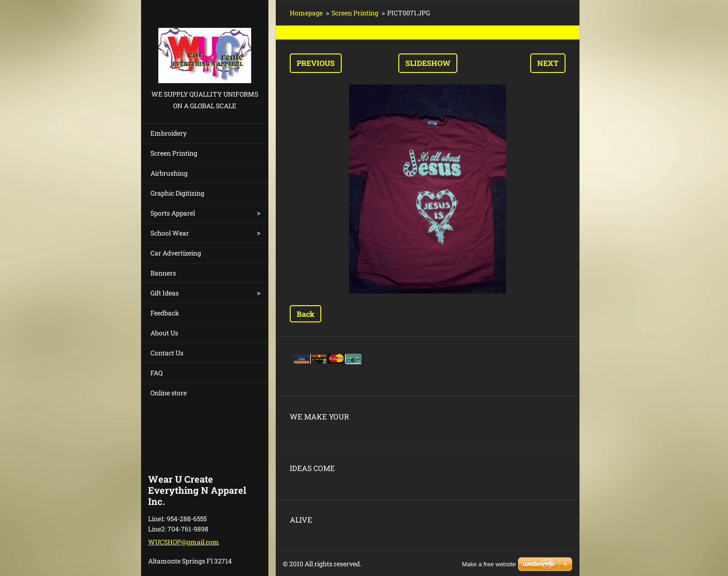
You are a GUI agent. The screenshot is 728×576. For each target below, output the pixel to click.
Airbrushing (169, 173)
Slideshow (428, 63)
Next (548, 63)
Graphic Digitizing (177, 193)
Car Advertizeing (176, 253)
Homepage (306, 13)
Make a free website (489, 564)
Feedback (165, 313)
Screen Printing (174, 153)
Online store (169, 393)
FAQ (156, 373)
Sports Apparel (173, 213)
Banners (163, 273)
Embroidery (169, 133)
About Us (164, 333)
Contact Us (167, 353)
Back (305, 314)
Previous (316, 63)
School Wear (170, 233)
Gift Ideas (165, 293)
